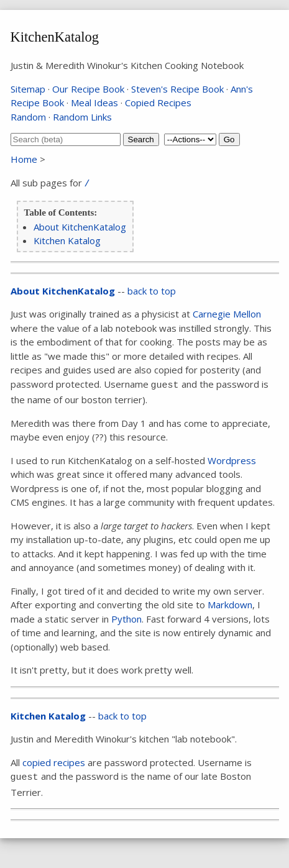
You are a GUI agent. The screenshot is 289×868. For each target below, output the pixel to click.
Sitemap (28, 89)
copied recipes (54, 762)
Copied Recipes (158, 103)
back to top (152, 291)
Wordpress (232, 460)
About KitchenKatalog (80, 227)
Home (24, 159)
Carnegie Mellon (227, 314)
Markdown (230, 605)
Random (28, 117)
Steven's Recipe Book (177, 89)
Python (126, 619)
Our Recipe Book (88, 89)
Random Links (82, 117)
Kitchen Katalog (67, 240)
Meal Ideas (94, 103)
